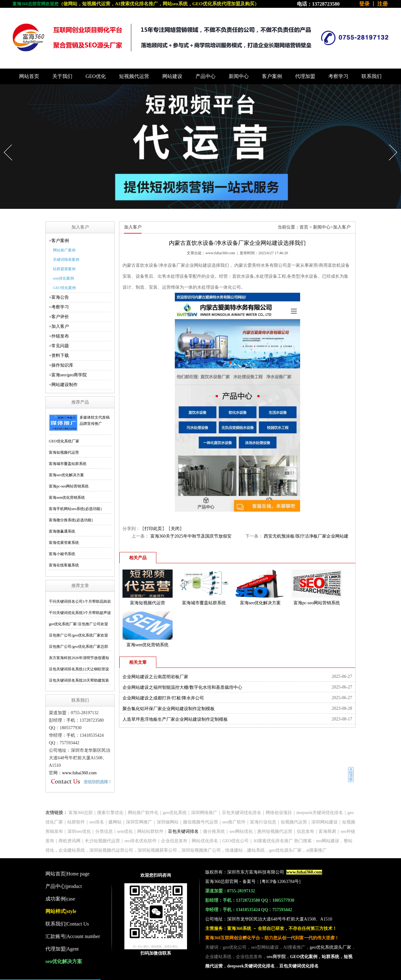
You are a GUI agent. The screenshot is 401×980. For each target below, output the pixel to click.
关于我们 (62, 76)
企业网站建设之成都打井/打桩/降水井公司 (163, 698)
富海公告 (60, 297)
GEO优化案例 (64, 288)
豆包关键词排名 (183, 831)
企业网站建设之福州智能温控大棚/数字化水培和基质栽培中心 (182, 687)
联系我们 (372, 76)
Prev (5, 143)
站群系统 (331, 957)
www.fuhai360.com (79, 773)
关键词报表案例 (66, 260)
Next (390, 143)
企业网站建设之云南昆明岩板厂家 (155, 677)
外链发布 (60, 336)
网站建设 (172, 76)
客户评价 (60, 317)
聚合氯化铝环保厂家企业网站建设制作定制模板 (169, 709)
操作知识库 (62, 365)
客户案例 (272, 76)
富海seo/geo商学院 (69, 375)
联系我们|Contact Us (67, 924)
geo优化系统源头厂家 (331, 947)
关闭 (175, 529)
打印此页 (153, 529)
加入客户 (60, 326)
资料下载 (60, 356)
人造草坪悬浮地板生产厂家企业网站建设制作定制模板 (175, 719)
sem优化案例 (63, 278)
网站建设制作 (65, 385)
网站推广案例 (64, 250)
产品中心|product (64, 886)
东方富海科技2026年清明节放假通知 (79, 658)
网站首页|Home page (68, 874)
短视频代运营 (134, 76)
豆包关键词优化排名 (299, 966)
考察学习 (338, 76)
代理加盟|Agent (62, 949)
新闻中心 (239, 76)
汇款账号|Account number (73, 936)
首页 (304, 227)
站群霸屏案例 (64, 269)
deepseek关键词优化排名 (251, 966)
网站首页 (29, 76)
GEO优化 (96, 76)
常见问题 (60, 346)
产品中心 (206, 76)
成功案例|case (60, 899)
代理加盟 (305, 76)
